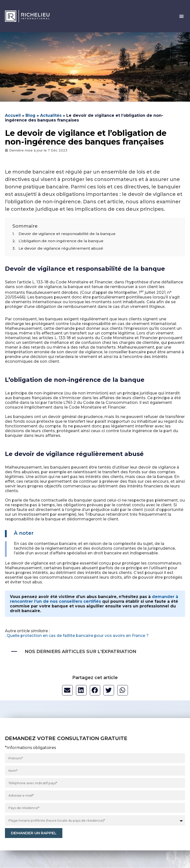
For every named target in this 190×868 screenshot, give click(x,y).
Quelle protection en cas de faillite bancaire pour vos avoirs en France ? (78, 636)
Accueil (13, 115)
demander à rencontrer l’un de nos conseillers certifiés (94, 599)
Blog (30, 115)
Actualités (51, 115)
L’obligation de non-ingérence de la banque (61, 241)
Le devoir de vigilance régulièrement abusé (61, 248)
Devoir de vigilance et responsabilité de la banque (67, 234)
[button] (182, 16)
